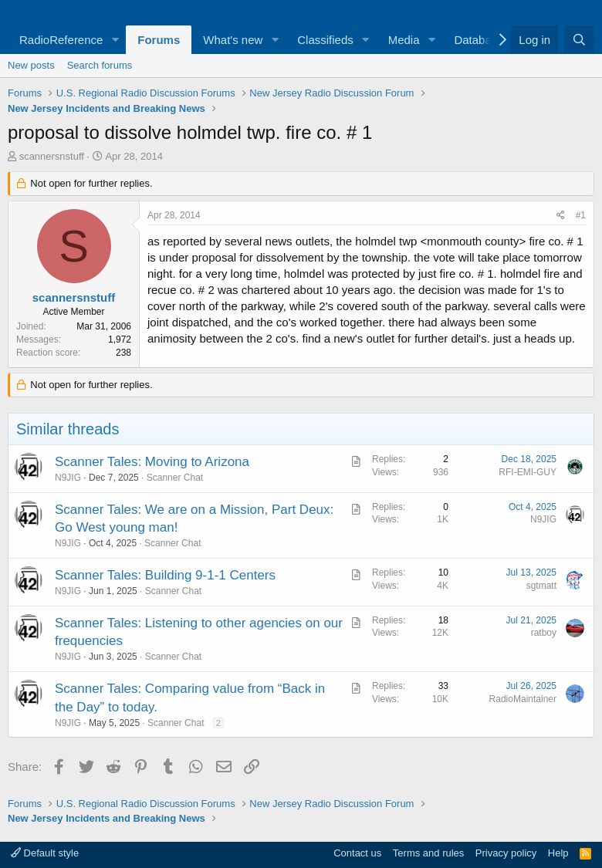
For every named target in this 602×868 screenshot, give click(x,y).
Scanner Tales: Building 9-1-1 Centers (165, 575)
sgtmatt (541, 586)
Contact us (357, 853)
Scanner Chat (175, 478)
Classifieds (325, 40)
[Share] (561, 216)
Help (558, 853)
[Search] (579, 40)
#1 (581, 215)
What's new (233, 40)
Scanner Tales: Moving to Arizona (152, 462)
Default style (45, 853)
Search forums (100, 65)
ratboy (544, 633)
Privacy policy (506, 853)
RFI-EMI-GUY (528, 472)
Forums (159, 40)
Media (404, 40)
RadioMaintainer (523, 699)
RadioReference (61, 40)
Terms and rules (428, 853)
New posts (31, 65)
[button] (115, 40)
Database (479, 40)
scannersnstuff (52, 156)
